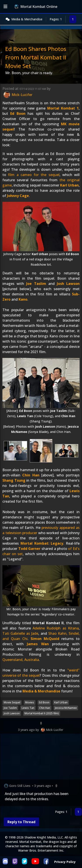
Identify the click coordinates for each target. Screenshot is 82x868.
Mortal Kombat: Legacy (42, 543)
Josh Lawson (68, 284)
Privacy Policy (65, 862)
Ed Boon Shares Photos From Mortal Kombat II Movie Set (36, 57)
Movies (30, 702)
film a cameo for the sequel (34, 175)
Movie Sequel (12, 702)
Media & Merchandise (27, 19)
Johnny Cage (18, 196)
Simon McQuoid (45, 639)
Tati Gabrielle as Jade (20, 633)
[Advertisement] (41, 757)
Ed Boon (18, 113)
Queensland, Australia (21, 660)
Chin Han (31, 475)
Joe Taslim (36, 284)
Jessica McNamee (66, 708)
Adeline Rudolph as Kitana (56, 628)
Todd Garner (30, 549)
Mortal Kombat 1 (63, 108)
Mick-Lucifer (55, 730)
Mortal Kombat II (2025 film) (42, 713)
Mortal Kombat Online (36, 7)
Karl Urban (69, 185)
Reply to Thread (21, 822)
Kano (23, 299)
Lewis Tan (28, 708)
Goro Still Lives (20, 786)
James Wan (38, 644)
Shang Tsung (14, 480)
